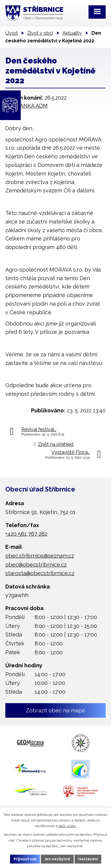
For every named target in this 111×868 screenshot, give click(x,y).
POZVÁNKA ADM (26, 106)
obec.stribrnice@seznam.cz (40, 556)
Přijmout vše (25, 859)
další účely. (67, 826)
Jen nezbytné (57, 859)
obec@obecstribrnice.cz (36, 565)
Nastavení (88, 859)
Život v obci (40, 33)
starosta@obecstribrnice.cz (40, 573)
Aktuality (72, 33)
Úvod (11, 33)
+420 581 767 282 (26, 534)
